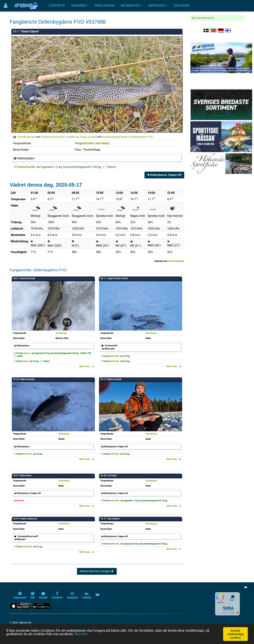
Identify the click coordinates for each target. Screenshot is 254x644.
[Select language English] (214, 31)
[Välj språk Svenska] (206, 31)
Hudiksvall (73, 137)
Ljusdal (92, 137)
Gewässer (80, 6)
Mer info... (83, 634)
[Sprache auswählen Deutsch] (221, 31)
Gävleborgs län (26, 137)
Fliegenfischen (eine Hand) (92, 143)
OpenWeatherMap (176, 261)
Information (131, 6)
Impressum (158, 6)
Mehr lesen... (86, 366)
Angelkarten (105, 6)
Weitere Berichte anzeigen (97, 571)
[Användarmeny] (6, 6)
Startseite (57, 6)
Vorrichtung (61, 333)
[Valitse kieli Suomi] (228, 31)
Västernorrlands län (52, 137)
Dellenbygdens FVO (141, 137)
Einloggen (182, 6)
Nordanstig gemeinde (114, 137)
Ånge (83, 137)
